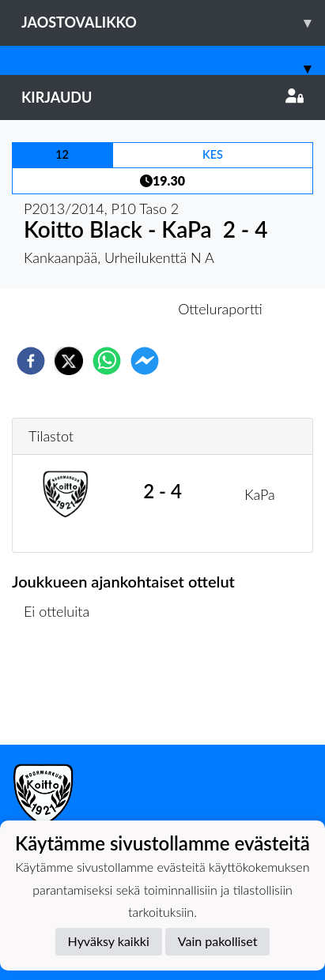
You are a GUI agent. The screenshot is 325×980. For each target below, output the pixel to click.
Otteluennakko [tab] (108, 309)
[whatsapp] (107, 361)
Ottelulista (63, 691)
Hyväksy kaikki (109, 941)
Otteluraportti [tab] (220, 309)
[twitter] (69, 361)
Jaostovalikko (173, 23)
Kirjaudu (162, 97)
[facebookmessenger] (145, 361)
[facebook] (31, 361)
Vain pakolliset (218, 941)
